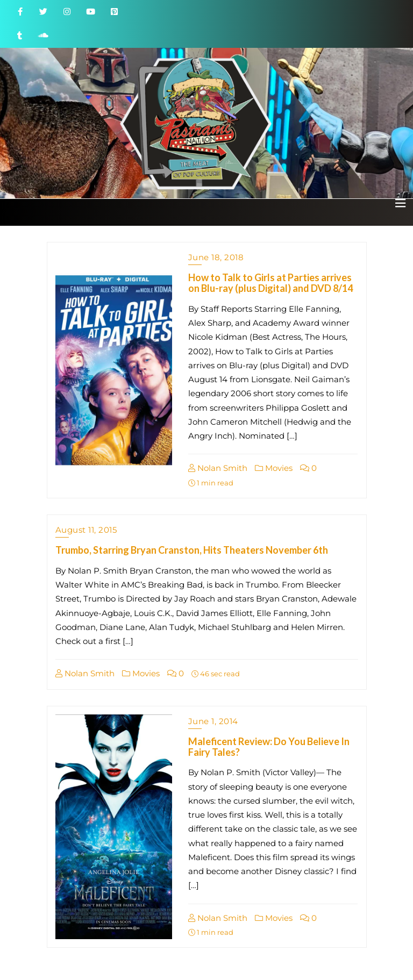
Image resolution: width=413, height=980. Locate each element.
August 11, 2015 (86, 530)
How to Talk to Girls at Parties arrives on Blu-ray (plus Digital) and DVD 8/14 (270, 283)
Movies (274, 468)
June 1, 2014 (213, 721)
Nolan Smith (218, 468)
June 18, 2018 (216, 257)
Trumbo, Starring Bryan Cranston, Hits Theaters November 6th (192, 550)
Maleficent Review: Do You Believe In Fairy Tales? (269, 747)
